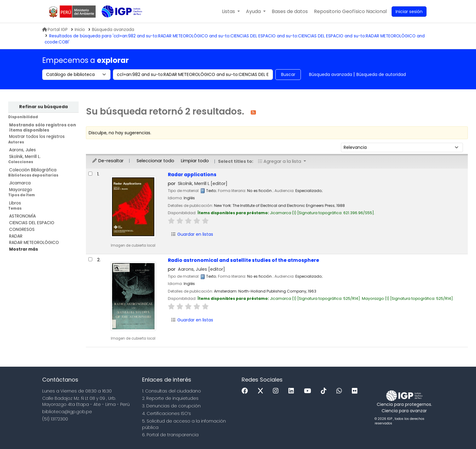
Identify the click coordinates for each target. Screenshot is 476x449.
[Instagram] (277, 391)
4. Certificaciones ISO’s (167, 413)
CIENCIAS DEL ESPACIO (32, 223)
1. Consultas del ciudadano (172, 391)
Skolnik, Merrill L (203, 183)
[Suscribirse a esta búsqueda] (253, 112)
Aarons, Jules (22, 150)
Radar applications (192, 175)
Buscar (288, 74)
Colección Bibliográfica (33, 170)
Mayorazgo (21, 190)
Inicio (80, 30)
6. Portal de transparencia (170, 435)
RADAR (16, 236)
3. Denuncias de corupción (171, 406)
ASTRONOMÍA (22, 216)
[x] (262, 391)
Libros (15, 203)
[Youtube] (309, 391)
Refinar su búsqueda (43, 107)
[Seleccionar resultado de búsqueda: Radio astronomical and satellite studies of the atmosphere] (90, 259)
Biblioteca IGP (117, 24)
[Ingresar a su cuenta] (409, 12)
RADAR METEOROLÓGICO (34, 243)
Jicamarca (20, 183)
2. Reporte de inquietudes (170, 398)
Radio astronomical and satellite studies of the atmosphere (243, 260)
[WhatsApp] (341, 391)
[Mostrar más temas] (24, 249)
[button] (231, 12)
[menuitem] (350, 12)
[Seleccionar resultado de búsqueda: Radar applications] (90, 174)
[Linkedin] (293, 391)
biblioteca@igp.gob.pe (67, 412)
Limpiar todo (195, 161)
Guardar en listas (192, 234)
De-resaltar (108, 161)
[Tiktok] (325, 391)
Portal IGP (55, 30)
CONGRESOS (22, 230)
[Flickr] (356, 391)
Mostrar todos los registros (37, 137)
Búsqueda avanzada (331, 74)
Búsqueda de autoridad (381, 74)
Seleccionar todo (155, 161)
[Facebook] (246, 391)
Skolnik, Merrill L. (25, 157)
